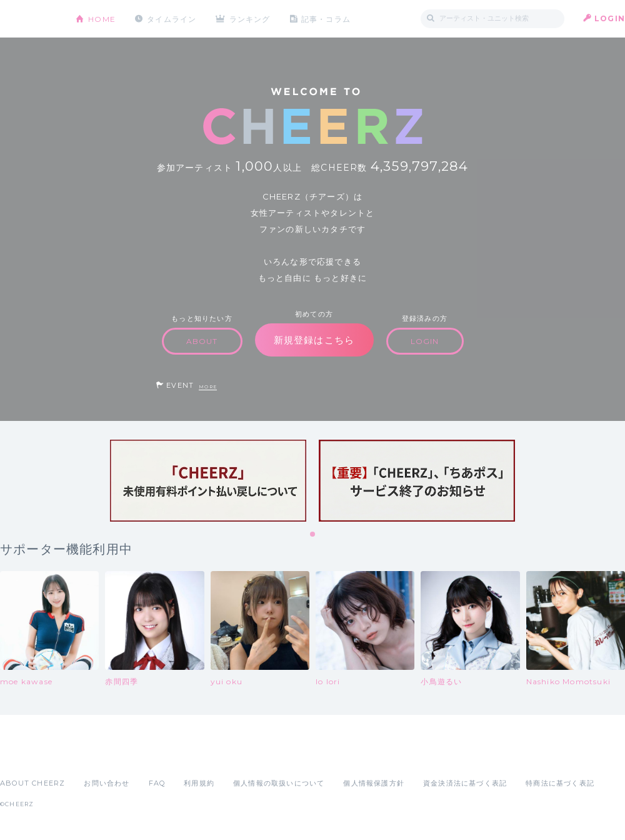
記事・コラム (327, 18)
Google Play (95, 756)
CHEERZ (28, 19)
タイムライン (172, 18)
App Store (29, 756)
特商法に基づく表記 (560, 783)
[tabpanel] (208, 481)
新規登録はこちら (314, 340)
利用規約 (199, 783)
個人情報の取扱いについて (279, 783)
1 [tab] (313, 535)
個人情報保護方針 (374, 783)
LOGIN (610, 18)
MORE (208, 387)
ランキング (251, 18)
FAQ (157, 783)
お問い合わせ (107, 783)
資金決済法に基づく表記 (465, 783)
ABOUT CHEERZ (32, 783)
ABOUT (202, 341)
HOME (102, 18)
